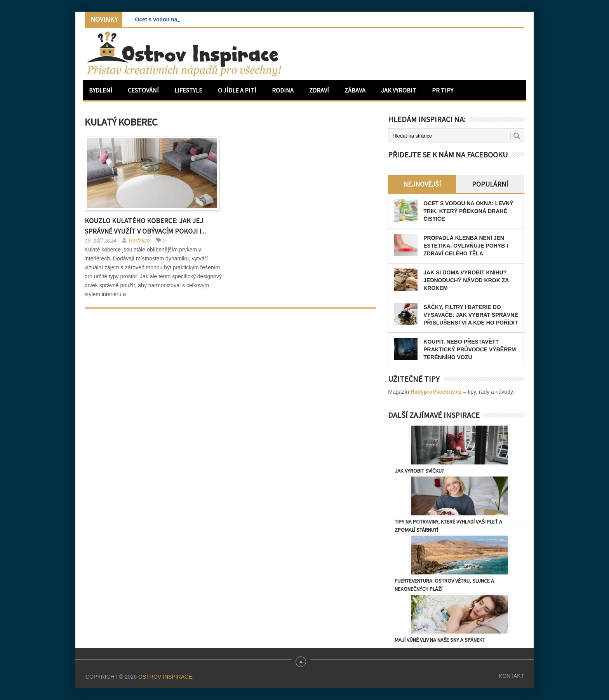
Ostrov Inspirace (165, 677)
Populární (490, 184)
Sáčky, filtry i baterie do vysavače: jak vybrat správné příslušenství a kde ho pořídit (471, 315)
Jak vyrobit (399, 90)
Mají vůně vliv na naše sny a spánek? (440, 640)
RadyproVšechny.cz (436, 392)
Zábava (355, 90)
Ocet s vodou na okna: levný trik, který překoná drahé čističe (468, 211)
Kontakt (511, 676)
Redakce (139, 241)
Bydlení (101, 90)
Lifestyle (188, 90)
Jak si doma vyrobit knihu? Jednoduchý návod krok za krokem (466, 280)
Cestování (143, 90)
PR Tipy (443, 90)
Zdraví (319, 90)
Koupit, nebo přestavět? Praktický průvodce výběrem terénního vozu (470, 349)
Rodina (283, 90)
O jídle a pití (237, 90)
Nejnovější (422, 184)
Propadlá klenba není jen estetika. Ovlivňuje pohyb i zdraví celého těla (466, 246)
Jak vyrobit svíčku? (419, 471)
